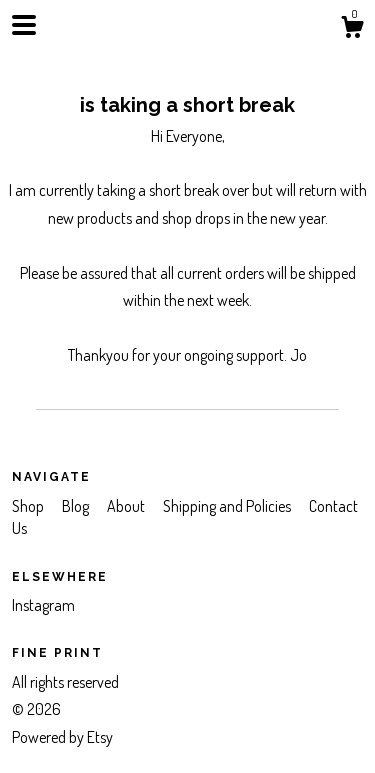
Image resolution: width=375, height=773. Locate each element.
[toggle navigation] (24, 25)
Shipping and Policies (228, 506)
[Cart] (352, 30)
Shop (29, 506)
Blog (77, 506)
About (127, 506)
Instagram (43, 605)
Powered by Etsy (62, 737)
